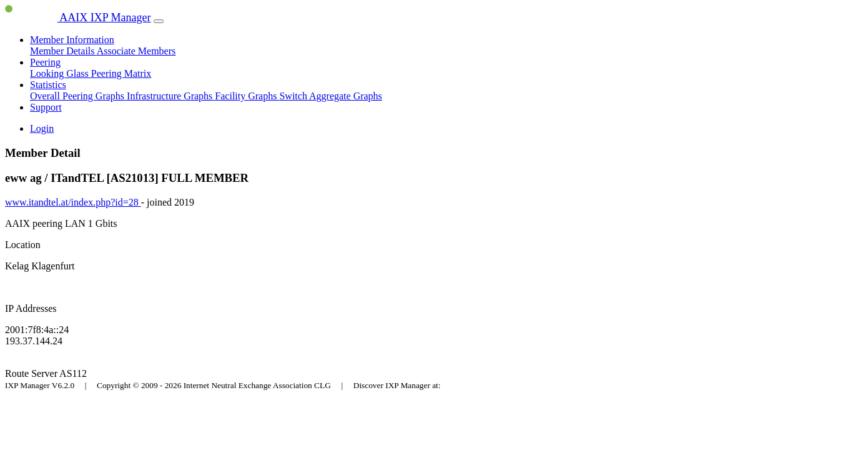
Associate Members (136, 51)
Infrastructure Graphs (171, 96)
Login (42, 128)
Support (46, 107)
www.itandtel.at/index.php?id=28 (73, 202)
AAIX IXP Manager (78, 17)
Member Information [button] (72, 40)
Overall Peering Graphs (78, 96)
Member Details (63, 51)
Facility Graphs (247, 96)
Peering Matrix (121, 73)
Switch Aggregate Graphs (330, 96)
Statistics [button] (48, 85)
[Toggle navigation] (159, 21)
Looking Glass (61, 73)
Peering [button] (45, 62)
